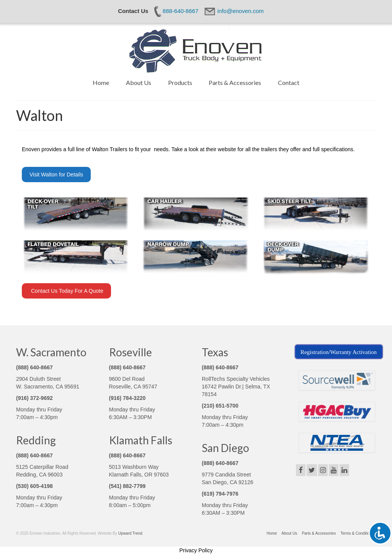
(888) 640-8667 (34, 367)
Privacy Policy (196, 550)
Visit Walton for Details (56, 175)
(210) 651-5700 (220, 406)
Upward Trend (130, 533)
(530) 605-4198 (34, 486)
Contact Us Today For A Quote (66, 291)
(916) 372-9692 (34, 398)
